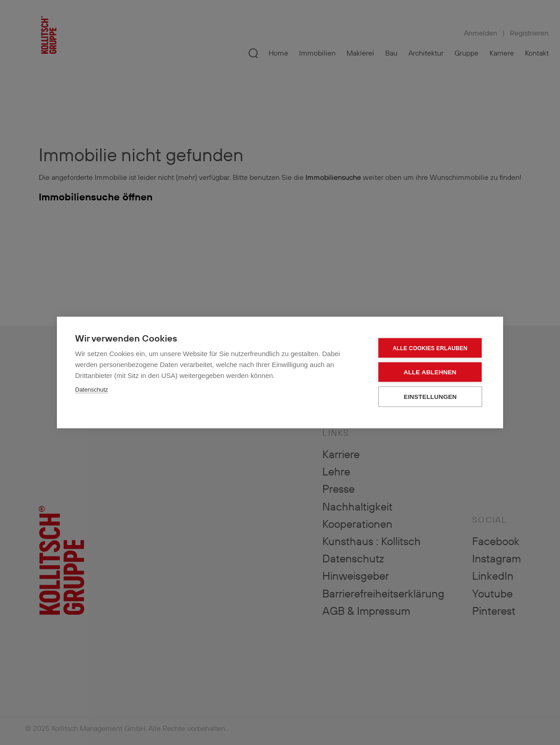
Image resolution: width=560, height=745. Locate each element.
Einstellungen (430, 397)
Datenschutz (92, 390)
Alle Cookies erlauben (430, 348)
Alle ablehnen (430, 372)
